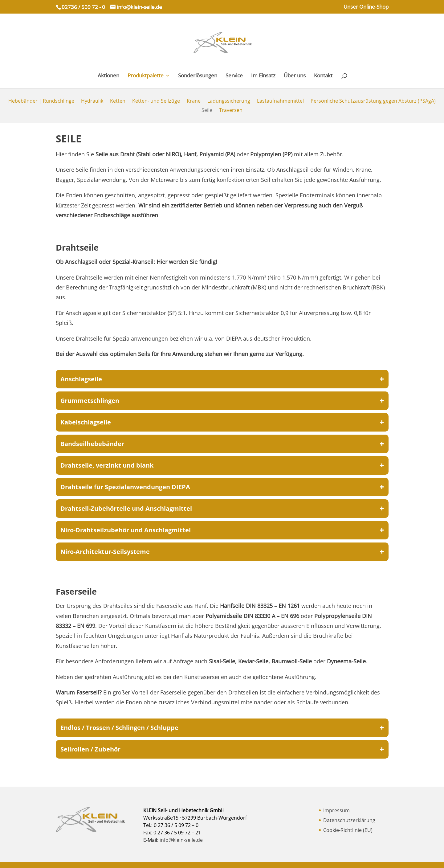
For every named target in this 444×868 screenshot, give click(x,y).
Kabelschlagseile (222, 422)
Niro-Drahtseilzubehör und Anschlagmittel (222, 530)
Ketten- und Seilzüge (156, 101)
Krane (194, 101)
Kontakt (323, 76)
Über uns (295, 76)
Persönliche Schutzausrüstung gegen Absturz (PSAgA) (373, 101)
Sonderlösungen (198, 76)
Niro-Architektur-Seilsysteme (222, 552)
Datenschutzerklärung (349, 820)
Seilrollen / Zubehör (222, 749)
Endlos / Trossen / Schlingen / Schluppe (222, 728)
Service (234, 76)
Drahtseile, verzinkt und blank (222, 465)
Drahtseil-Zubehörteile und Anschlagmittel (222, 509)
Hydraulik (92, 101)
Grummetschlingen (222, 401)
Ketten (118, 101)
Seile (207, 111)
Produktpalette (146, 76)
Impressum (336, 810)
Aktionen (108, 76)
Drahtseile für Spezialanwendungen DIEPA (222, 487)
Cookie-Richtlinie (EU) (348, 830)
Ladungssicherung (229, 101)
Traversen (231, 111)
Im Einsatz (263, 76)
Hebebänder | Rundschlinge (41, 101)
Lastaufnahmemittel (280, 101)
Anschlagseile (222, 379)
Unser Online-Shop (366, 7)
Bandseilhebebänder (222, 444)
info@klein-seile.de (181, 840)
